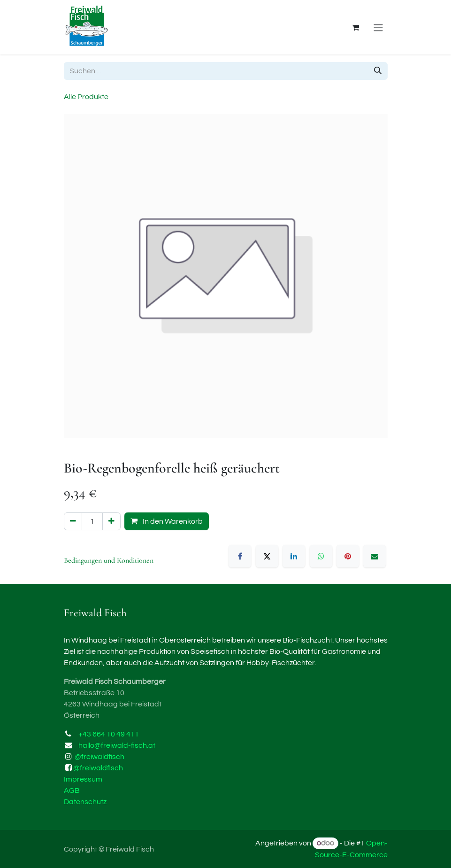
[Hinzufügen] (111, 521)
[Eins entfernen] (73, 521)
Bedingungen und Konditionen (109, 560)
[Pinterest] (348, 556)
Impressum (83, 779)
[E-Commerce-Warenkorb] (356, 27)
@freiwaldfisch (99, 757)
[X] (267, 556)
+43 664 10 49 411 (109, 734)
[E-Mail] (375, 556)
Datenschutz (85, 802)
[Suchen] (378, 71)
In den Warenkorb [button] (167, 521)
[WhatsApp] (321, 556)
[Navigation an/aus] (378, 27)
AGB (72, 790)
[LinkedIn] (294, 556)
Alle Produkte (86, 97)
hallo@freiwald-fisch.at (117, 745)
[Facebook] (240, 556)
